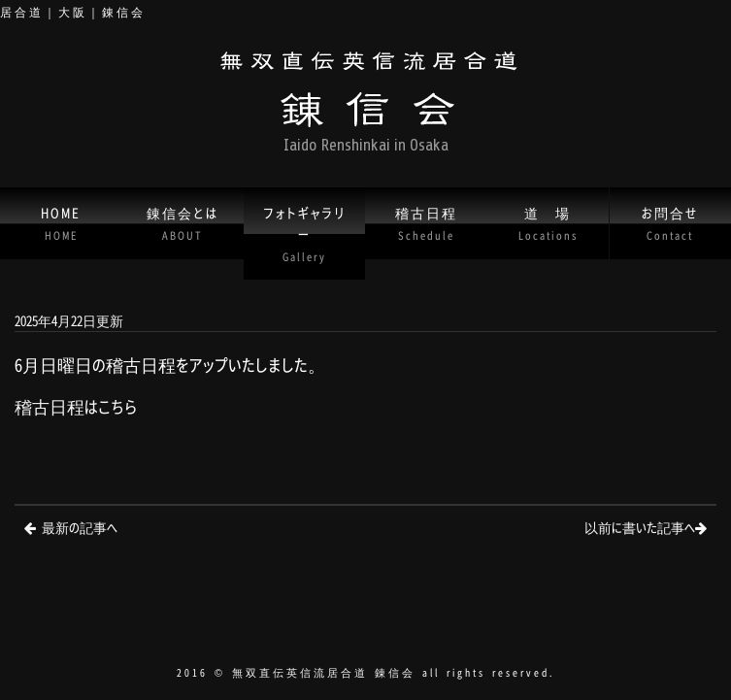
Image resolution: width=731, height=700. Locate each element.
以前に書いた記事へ (640, 527)
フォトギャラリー (304, 233)
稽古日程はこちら (76, 406)
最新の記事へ (80, 527)
